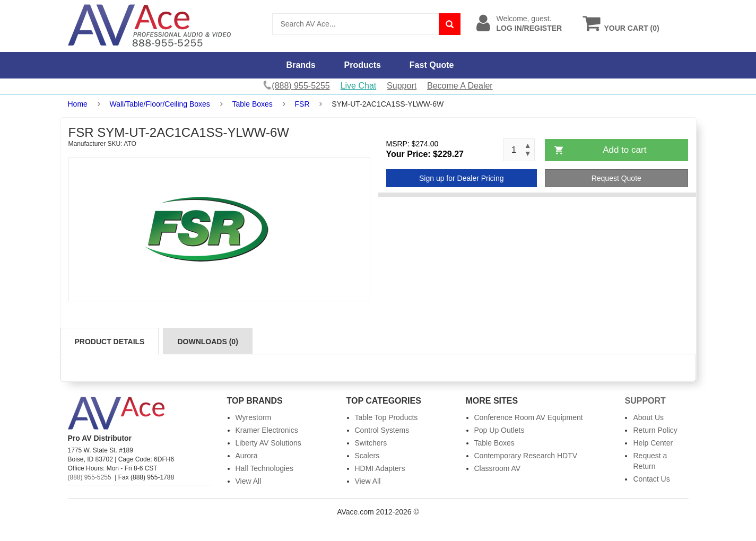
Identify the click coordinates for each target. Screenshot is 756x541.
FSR (302, 104)
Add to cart (624, 150)
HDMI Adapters (380, 468)
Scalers (367, 456)
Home (78, 104)
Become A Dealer (460, 86)
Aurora (247, 456)
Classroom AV (498, 468)
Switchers (371, 443)
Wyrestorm (254, 417)
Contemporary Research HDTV (526, 456)
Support (402, 86)
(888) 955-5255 (90, 477)
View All (249, 481)
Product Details (110, 342)
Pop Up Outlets (499, 430)
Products (363, 65)
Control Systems (382, 430)
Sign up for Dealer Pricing (462, 178)
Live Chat (359, 86)
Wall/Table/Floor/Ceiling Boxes (160, 104)
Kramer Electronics (267, 430)
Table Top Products (386, 417)
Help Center (653, 443)
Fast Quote (432, 65)
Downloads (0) (207, 342)
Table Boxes (253, 104)
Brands (301, 65)
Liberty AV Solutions (268, 443)
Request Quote (616, 178)
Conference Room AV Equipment (529, 417)
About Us (648, 417)
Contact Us (651, 479)
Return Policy (655, 430)
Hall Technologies (264, 468)
